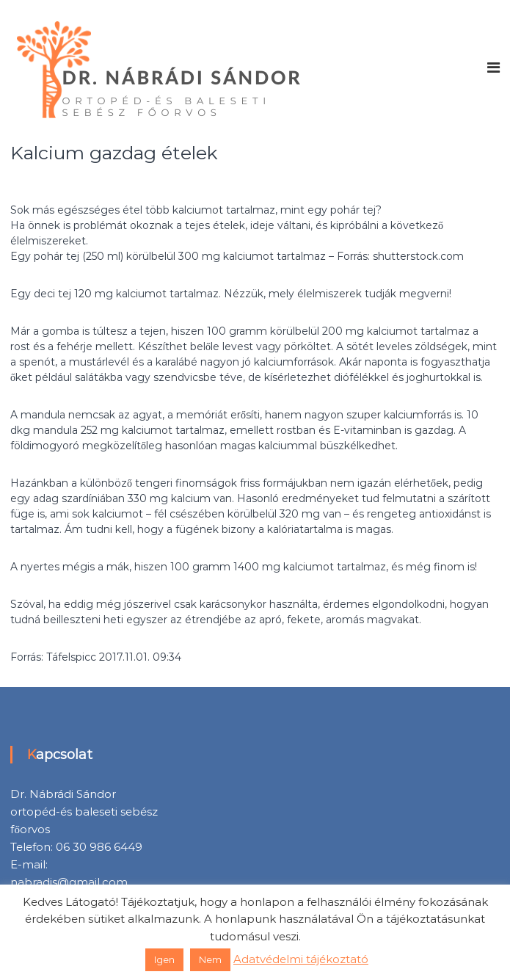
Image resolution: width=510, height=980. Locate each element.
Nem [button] (210, 959)
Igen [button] (164, 959)
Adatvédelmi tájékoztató (301, 959)
